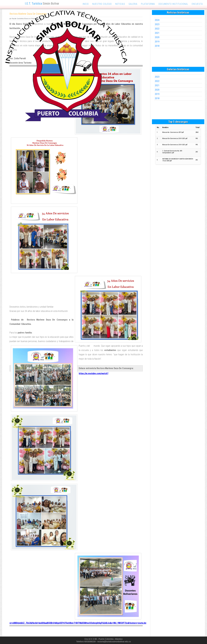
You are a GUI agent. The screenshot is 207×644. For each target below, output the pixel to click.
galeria (133, 4)
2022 (157, 29)
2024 (157, 20)
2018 (157, 46)
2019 (157, 42)
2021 (157, 33)
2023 (157, 24)
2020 (157, 37)
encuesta (197, 4)
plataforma (148, 4)
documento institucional (173, 4)
